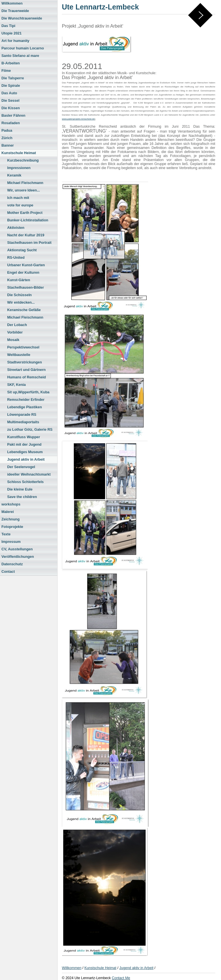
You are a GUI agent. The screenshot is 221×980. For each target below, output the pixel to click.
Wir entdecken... (21, 303)
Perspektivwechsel (23, 347)
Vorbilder (15, 332)
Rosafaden (11, 123)
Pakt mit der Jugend (24, 445)
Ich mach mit (18, 198)
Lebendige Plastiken (25, 407)
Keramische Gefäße (24, 310)
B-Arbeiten (11, 63)
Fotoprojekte (12, 527)
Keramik (14, 175)
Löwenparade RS (22, 415)
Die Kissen (11, 108)
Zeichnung (11, 519)
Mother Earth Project (25, 213)
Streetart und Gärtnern (26, 370)
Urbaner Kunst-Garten (26, 265)
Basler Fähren (13, 116)
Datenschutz (12, 564)
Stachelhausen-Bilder (26, 288)
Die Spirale (11, 86)
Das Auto (9, 93)
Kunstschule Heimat (19, 153)
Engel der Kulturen (23, 273)
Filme (6, 71)
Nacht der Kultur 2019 (26, 235)
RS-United (16, 258)
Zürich (7, 138)
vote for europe (20, 205)
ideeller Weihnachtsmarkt (29, 474)
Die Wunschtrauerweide (22, 18)
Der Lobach (17, 325)
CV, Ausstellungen (17, 549)
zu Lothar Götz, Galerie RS (30, 430)
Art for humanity (15, 41)
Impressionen (19, 168)
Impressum (11, 542)
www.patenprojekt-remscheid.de (78, 119)
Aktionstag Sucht (22, 250)
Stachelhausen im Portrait (29, 243)
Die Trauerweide (15, 11)
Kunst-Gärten (19, 280)
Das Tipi (8, 26)
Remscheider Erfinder (26, 400)
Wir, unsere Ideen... (24, 190)
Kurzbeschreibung (23, 160)
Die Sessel (10, 101)
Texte (6, 534)
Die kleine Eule (20, 489)
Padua (7, 131)
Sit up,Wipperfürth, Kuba (28, 392)
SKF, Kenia (16, 385)
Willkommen (12, 3)
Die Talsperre (13, 78)
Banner (8, 146)
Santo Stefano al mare (20, 56)
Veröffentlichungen (18, 557)
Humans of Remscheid (26, 377)
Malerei (8, 512)
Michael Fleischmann (25, 183)
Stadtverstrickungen (25, 362)
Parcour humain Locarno (23, 48)
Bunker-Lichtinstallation (28, 220)
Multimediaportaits (23, 422)
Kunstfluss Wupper (24, 437)
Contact (8, 572)
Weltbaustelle (19, 355)
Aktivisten (16, 228)
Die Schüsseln (19, 295)
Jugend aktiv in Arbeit (26, 460)
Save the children (22, 497)
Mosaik (13, 340)
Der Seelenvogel (21, 467)
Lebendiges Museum (25, 452)
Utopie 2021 (12, 33)
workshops (11, 504)
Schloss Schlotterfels (25, 482)
